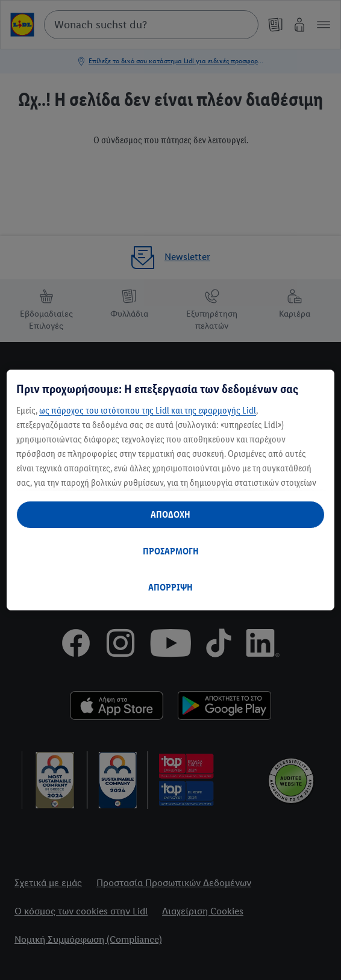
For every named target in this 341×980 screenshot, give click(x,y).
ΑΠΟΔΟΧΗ (170, 514)
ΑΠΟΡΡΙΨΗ (170, 587)
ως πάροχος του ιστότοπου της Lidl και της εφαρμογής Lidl (148, 410)
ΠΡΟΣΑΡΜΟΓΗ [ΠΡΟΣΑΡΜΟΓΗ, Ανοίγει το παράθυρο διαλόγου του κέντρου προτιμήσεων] (171, 551)
